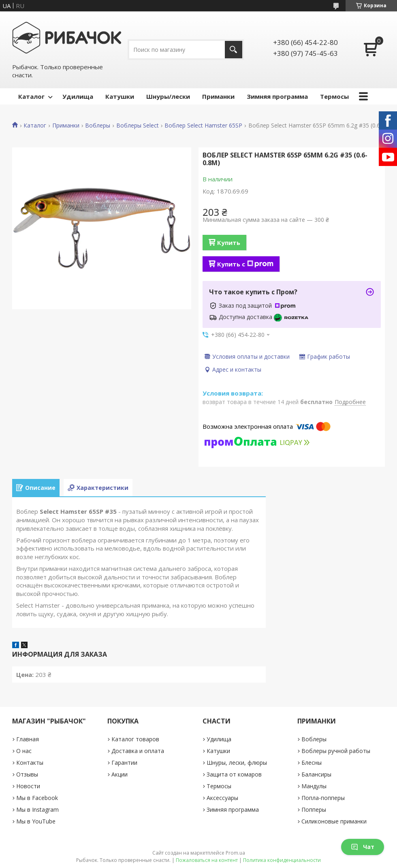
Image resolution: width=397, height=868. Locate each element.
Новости (28, 786)
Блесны (312, 763)
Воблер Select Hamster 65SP (203, 126)
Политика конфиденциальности (282, 860)
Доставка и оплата (138, 751)
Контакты (30, 763)
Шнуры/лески (168, 96)
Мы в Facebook (37, 798)
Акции (120, 774)
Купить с (245, 264)
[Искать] (234, 50)
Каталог (31, 96)
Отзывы (27, 774)
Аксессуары (222, 798)
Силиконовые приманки (334, 821)
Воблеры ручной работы (336, 751)
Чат (363, 847)
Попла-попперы (323, 798)
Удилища (78, 96)
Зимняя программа (277, 96)
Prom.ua (235, 853)
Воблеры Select (138, 126)
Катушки (120, 96)
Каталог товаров (135, 739)
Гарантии (124, 763)
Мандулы (314, 786)
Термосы (334, 96)
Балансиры (316, 774)
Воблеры (98, 126)
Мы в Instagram (37, 809)
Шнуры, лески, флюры (237, 763)
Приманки (218, 96)
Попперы (314, 809)
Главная (28, 739)
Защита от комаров (234, 774)
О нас (24, 751)
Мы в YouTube (36, 821)
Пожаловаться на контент (207, 860)
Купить (229, 243)
